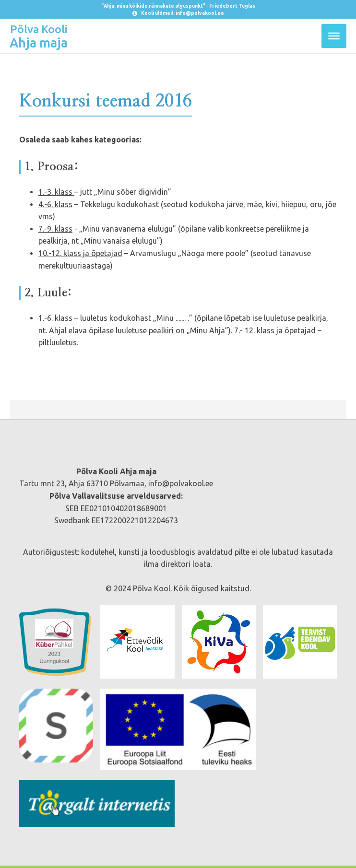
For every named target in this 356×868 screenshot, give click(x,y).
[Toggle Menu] (334, 36)
